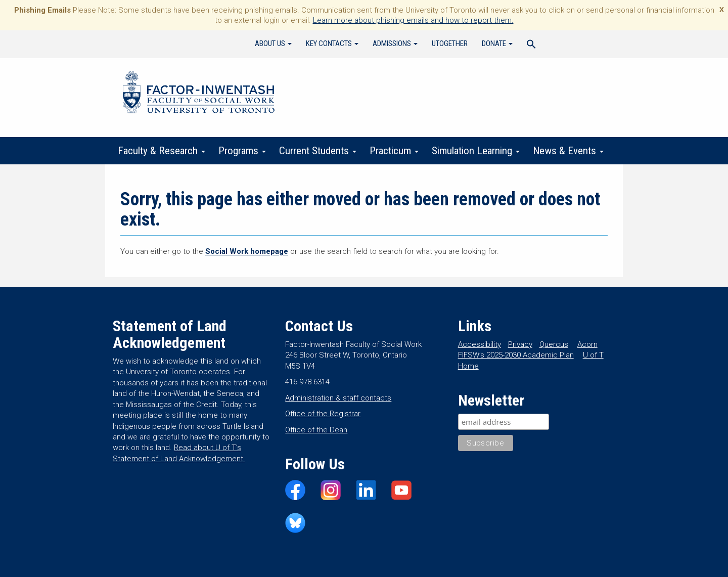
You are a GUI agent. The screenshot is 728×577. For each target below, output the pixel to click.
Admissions (395, 43)
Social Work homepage (247, 251)
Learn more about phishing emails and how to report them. (413, 20)
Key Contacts (332, 43)
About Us (273, 43)
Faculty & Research (162, 151)
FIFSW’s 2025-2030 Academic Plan (516, 355)
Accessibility (480, 344)
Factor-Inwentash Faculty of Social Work (199, 94)
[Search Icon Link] (531, 46)
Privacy (520, 344)
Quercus (554, 344)
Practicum (394, 151)
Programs (242, 151)
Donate (497, 43)
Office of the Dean (316, 430)
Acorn (587, 344)
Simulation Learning (476, 151)
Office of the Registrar (323, 414)
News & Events (568, 151)
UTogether (450, 43)
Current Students (318, 151)
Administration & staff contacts (338, 398)
